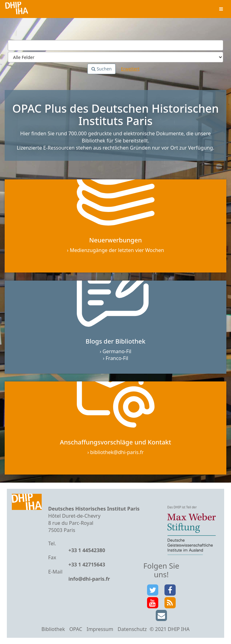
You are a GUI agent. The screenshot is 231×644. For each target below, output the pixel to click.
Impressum (100, 629)
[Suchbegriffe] (115, 45)
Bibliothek (53, 629)
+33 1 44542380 (87, 550)
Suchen (102, 69)
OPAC (76, 629)
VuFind (17, 9)
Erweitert (130, 69)
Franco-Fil (117, 358)
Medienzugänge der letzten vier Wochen (117, 250)
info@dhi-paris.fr (89, 579)
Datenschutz (132, 629)
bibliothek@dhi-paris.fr (117, 452)
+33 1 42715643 (87, 565)
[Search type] (115, 57)
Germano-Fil (117, 351)
